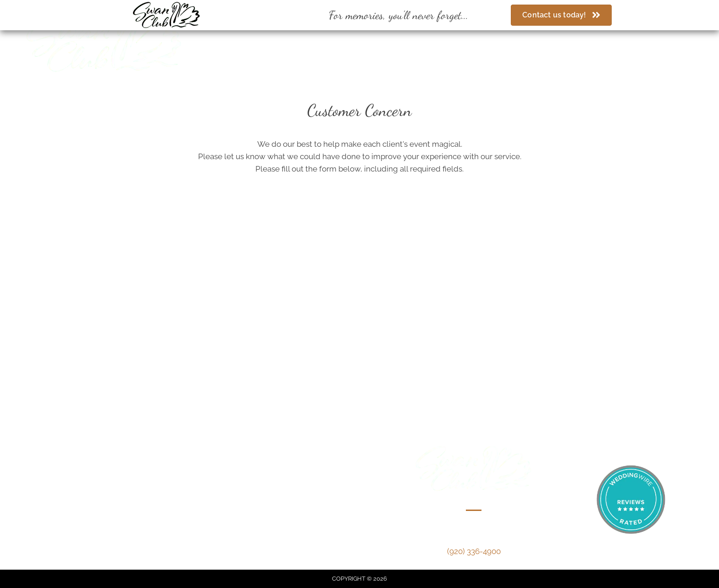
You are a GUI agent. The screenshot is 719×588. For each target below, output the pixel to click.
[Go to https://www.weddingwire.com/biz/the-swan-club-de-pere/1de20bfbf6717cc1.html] (387, 39)
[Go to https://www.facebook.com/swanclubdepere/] (371, 39)
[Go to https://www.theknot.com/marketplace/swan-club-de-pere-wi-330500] (403, 39)
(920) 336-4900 (270, 37)
